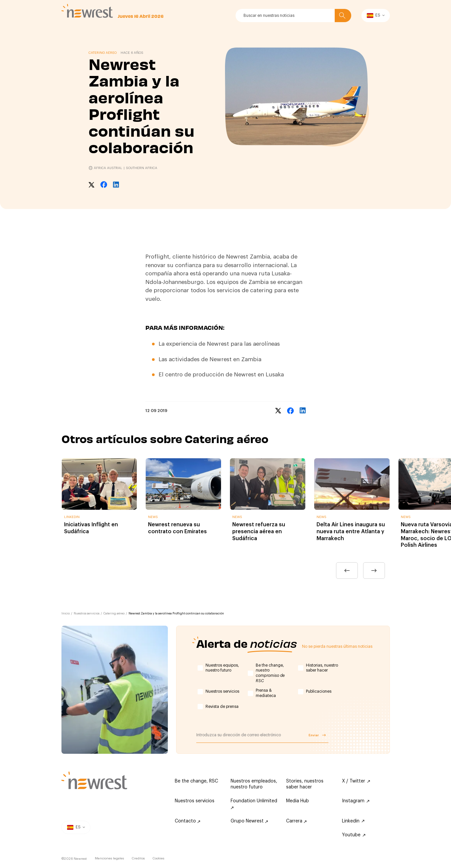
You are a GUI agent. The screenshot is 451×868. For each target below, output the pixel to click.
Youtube (354, 835)
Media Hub (298, 801)
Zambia (251, 359)
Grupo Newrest (249, 821)
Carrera (296, 821)
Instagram (356, 801)
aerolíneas (266, 344)
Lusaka (275, 375)
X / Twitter (356, 781)
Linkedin (353, 821)
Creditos (138, 858)
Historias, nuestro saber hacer (322, 668)
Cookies (158, 858)
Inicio (66, 614)
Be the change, (270, 673)
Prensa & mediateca (266, 693)
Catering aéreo (114, 614)
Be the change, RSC (196, 781)
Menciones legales (109, 858)
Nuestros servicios (87, 614)
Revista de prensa (222, 707)
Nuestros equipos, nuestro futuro (222, 668)
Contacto (188, 821)
